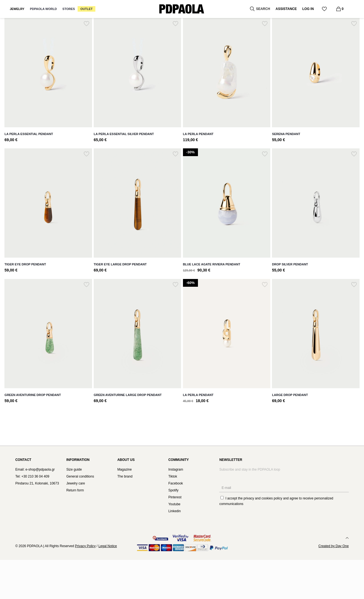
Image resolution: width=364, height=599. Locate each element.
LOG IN (308, 9)
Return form (75, 490)
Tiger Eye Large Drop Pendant (120, 264)
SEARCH (259, 9)
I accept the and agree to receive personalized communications (276, 501)
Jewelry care (76, 483)
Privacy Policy (85, 546)
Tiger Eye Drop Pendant (25, 264)
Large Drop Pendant (290, 395)
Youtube (174, 504)
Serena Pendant (286, 134)
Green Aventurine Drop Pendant (33, 395)
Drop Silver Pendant (290, 264)
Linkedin (175, 511)
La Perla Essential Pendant (29, 134)
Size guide (74, 469)
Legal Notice (108, 546)
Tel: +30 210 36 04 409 (32, 476)
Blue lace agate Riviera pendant (212, 264)
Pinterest (175, 497)
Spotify (173, 490)
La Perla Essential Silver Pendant (124, 134)
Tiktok (173, 476)
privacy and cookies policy (263, 498)
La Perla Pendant (198, 134)
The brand (125, 476)
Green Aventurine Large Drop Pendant (128, 395)
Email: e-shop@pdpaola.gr (35, 469)
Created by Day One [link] (333, 546)
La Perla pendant (198, 395)
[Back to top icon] (347, 538)
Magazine (124, 469)
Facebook (176, 483)
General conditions (80, 476)
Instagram (176, 469)
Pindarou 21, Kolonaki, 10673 (37, 483)
